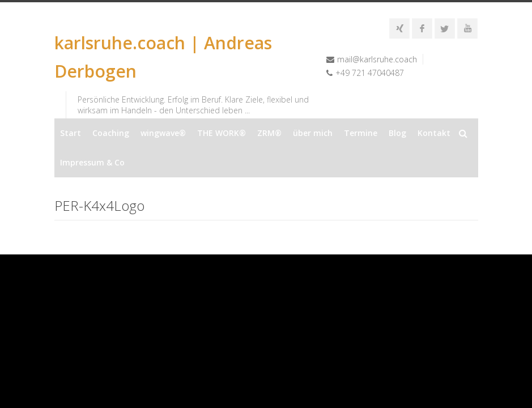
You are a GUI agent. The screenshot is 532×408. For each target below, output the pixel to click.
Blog (397, 133)
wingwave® (163, 133)
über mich (313, 133)
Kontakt (434, 133)
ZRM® (269, 133)
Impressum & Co (92, 162)
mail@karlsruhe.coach (377, 59)
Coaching (111, 133)
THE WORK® (222, 133)
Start (71, 133)
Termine (361, 133)
